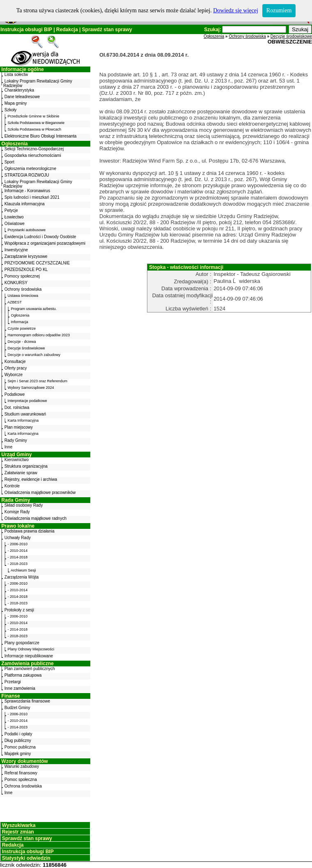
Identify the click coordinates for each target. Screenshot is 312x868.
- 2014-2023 (18, 727)
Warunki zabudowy (22, 766)
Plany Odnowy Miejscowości (31, 649)
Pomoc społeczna (21, 780)
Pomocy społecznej (22, 276)
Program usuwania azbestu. (34, 309)
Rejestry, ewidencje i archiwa (31, 479)
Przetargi (13, 682)
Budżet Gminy (17, 708)
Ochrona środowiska (23, 786)
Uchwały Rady (18, 538)
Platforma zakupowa (23, 675)
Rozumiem (279, 10)
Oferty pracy (16, 368)
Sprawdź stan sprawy (107, 30)
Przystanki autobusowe (27, 230)
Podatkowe (15, 394)
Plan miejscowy (19, 427)
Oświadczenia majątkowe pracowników (40, 493)
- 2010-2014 (18, 551)
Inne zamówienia (20, 688)
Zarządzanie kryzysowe (26, 256)
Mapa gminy (16, 103)
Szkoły (10, 110)
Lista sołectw (16, 75)
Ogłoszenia (14, 144)
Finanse (10, 696)
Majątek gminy (18, 754)
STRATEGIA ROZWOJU (27, 175)
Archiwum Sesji (23, 570)
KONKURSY (16, 283)
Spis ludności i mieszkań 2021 (32, 197)
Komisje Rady (17, 512)
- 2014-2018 (18, 557)
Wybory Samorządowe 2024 (31, 388)
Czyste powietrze (22, 328)
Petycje (11, 210)
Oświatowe (15, 224)
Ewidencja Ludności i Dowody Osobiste (40, 237)
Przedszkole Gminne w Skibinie (34, 116)
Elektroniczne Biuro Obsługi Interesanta (41, 136)
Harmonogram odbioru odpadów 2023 (39, 335)
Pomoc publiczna (20, 747)
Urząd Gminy (16, 455)
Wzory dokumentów (24, 761)
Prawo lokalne (18, 526)
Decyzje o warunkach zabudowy (34, 355)
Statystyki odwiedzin (26, 858)
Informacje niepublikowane (29, 656)
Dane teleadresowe (22, 97)
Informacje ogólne (22, 69)
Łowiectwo (14, 217)
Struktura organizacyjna (26, 466)
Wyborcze (14, 375)
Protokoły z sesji (19, 610)
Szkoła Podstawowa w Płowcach (35, 129)
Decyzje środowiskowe (26, 348)
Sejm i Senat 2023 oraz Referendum (38, 381)
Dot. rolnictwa (17, 408)
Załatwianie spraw (21, 473)
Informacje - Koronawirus (27, 191)
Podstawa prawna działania (30, 531)
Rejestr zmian (18, 832)
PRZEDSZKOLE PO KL (26, 270)
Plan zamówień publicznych (30, 669)
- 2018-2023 (18, 564)
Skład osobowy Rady (24, 505)
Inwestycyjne (16, 250)
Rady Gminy (16, 440)
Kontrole (12, 486)
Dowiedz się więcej (236, 10)
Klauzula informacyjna (25, 204)
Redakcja (67, 30)
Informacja (20, 322)
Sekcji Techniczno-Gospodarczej (34, 149)
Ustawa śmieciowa (23, 296)
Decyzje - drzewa (22, 342)
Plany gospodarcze (22, 643)
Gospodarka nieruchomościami (33, 155)
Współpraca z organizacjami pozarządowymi (45, 243)
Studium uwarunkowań (25, 414)
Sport (9, 162)
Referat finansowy (21, 773)
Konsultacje (15, 362)
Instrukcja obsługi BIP (26, 30)
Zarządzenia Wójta (22, 577)
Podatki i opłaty (18, 734)
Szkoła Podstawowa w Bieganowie (36, 123)
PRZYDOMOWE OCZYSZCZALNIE (37, 263)
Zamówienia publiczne (27, 664)
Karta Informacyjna (23, 420)
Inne (8, 447)
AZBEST (15, 302)
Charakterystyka (19, 90)
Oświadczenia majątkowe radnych (36, 518)
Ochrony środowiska (23, 289)
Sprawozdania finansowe (27, 701)
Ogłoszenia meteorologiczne (30, 169)
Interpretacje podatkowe (28, 401)
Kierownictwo (17, 460)
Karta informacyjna (23, 434)
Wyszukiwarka (19, 825)
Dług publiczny (18, 741)
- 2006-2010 (18, 544)
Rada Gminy (16, 500)
